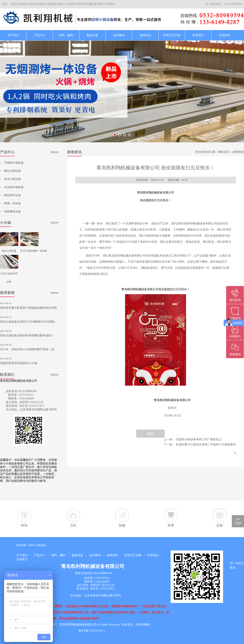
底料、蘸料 (66, 35)
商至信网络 (143, 625)
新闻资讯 (145, 35)
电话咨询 (235, 300)
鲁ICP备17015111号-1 (92, 631)
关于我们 (13, 35)
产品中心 (40, 35)
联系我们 (198, 35)
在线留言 (225, 35)
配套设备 (93, 35)
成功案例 (119, 35)
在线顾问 (235, 336)
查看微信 (235, 354)
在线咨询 (235, 318)
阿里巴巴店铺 (172, 35)
